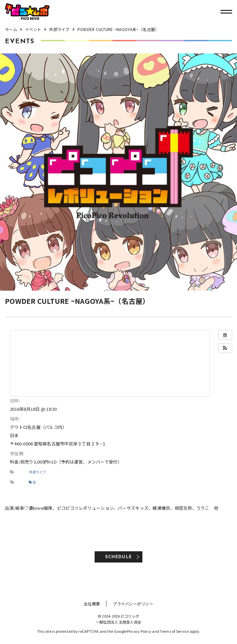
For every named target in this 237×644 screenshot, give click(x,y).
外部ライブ (37, 472)
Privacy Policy (139, 631)
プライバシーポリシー (133, 604)
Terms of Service (174, 631)
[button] (225, 348)
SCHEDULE (118, 557)
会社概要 (92, 604)
